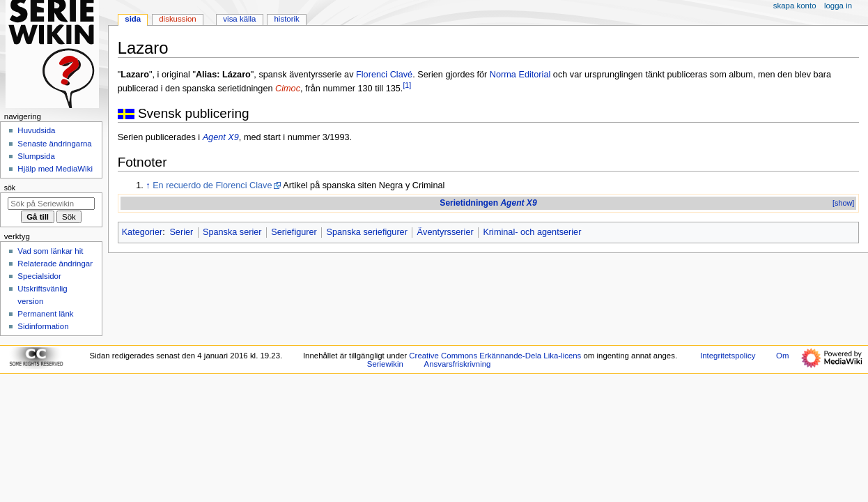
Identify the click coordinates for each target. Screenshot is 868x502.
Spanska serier (232, 232)
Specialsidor (39, 276)
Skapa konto (795, 6)
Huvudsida (36, 130)
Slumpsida (36, 156)
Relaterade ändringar (55, 264)
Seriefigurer (294, 232)
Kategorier (142, 232)
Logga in (838, 6)
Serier (181, 232)
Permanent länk (45, 314)
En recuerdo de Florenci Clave (212, 185)
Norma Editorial (520, 75)
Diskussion (177, 19)
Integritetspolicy (728, 356)
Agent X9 (221, 137)
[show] (843, 203)
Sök (10, 188)
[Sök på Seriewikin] (51, 204)
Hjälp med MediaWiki (55, 169)
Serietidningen (488, 203)
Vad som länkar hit (50, 251)
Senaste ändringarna (54, 144)
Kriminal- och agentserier (532, 232)
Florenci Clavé (384, 75)
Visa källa (239, 19)
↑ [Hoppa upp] (148, 185)
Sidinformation (43, 326)
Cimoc (288, 89)
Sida (133, 19)
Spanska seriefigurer (367, 232)
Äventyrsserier (445, 232)
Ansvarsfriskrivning (458, 364)
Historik (287, 19)
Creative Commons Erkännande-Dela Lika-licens (495, 356)
